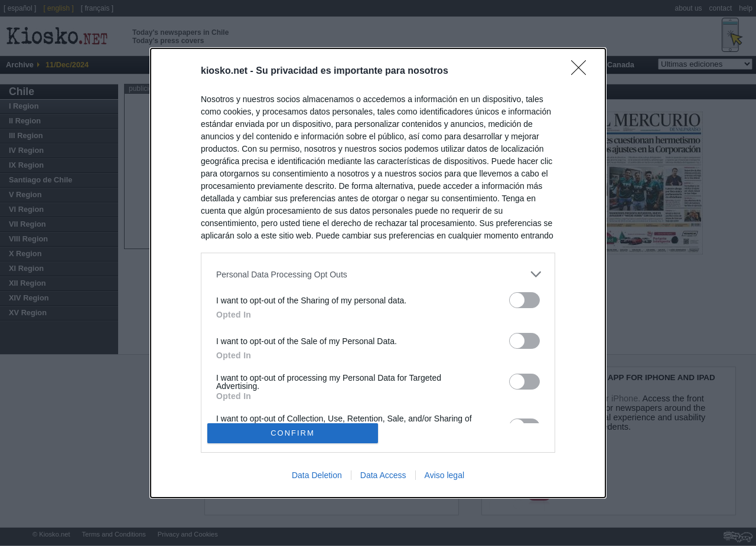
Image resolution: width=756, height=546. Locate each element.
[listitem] (378, 274)
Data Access (383, 475)
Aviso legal (444, 475)
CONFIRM (293, 432)
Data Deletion (317, 475)
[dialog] (378, 273)
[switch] (524, 300)
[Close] (582, 71)
